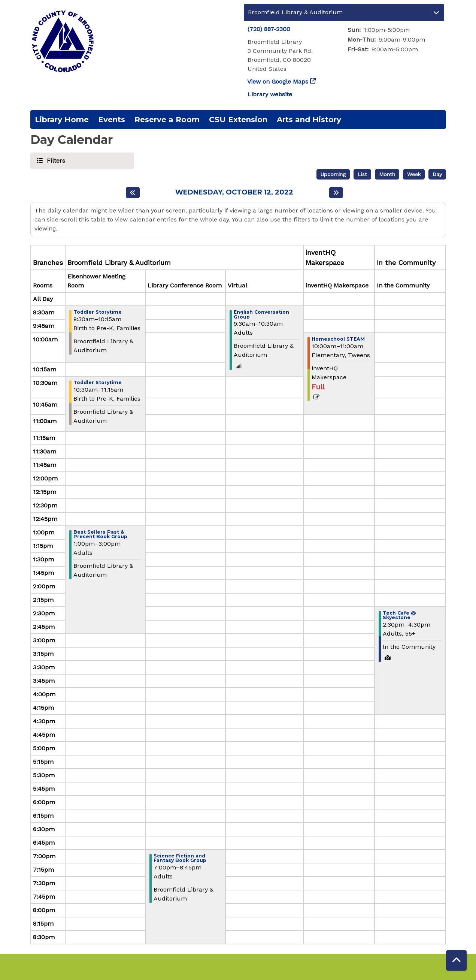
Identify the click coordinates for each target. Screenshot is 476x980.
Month (387, 174)
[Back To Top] (456, 960)
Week (414, 174)
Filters (55, 160)
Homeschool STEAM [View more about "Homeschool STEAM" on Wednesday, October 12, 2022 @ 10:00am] (338, 339)
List (362, 174)
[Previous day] (133, 193)
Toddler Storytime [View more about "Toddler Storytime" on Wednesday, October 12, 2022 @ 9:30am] (98, 312)
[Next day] (336, 193)
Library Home (62, 120)
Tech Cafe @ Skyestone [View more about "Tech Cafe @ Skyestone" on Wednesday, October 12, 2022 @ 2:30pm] (399, 616)
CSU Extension (238, 120)
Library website (270, 94)
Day (437, 174)
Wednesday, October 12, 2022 (234, 192)
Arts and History (309, 120)
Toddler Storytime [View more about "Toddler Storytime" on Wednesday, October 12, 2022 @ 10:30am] (98, 383)
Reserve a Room (167, 120)
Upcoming (333, 174)
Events (112, 120)
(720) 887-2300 (269, 29)
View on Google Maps (278, 82)
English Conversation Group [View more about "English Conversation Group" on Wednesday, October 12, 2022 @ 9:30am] (261, 315)
